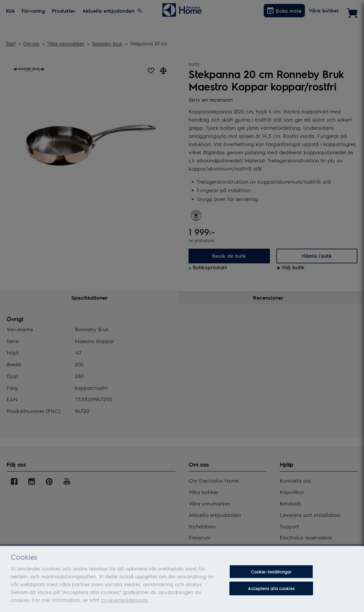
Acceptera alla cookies (271, 591)
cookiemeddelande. (125, 602)
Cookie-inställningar (271, 574)
